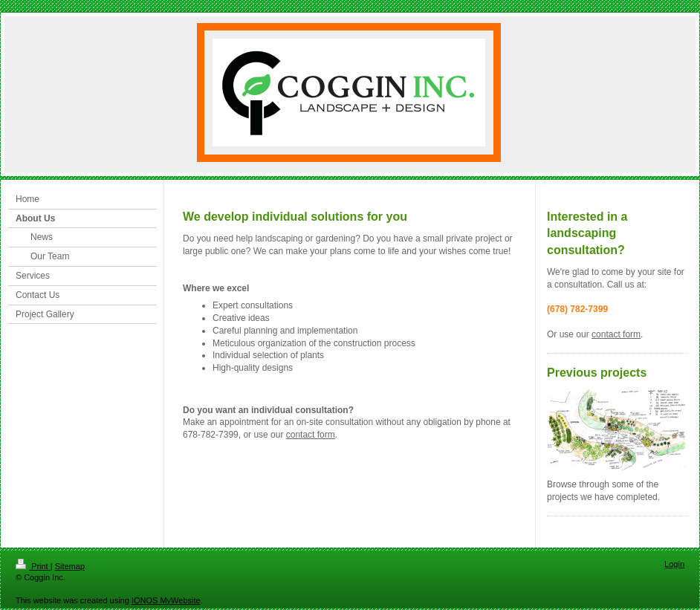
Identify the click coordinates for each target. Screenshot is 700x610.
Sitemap (70, 566)
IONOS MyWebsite (166, 600)
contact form (311, 435)
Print (33, 566)
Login (674, 564)
